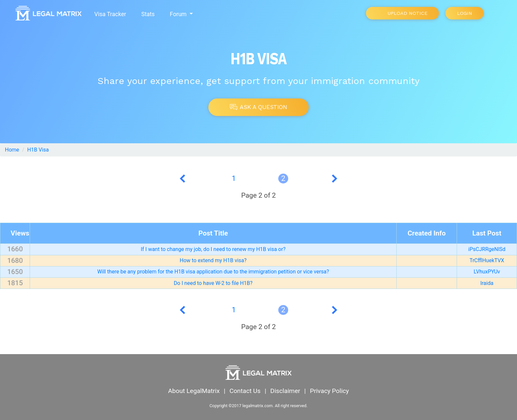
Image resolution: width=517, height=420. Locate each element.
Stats (148, 14)
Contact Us (245, 391)
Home (12, 150)
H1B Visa (38, 150)
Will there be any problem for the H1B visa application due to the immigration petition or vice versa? (213, 272)
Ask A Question (258, 107)
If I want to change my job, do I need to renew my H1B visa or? (213, 249)
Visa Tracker (110, 14)
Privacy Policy (329, 391)
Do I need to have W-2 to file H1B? (213, 283)
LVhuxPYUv (487, 272)
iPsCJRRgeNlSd (487, 249)
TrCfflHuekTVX (487, 260)
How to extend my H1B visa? (213, 260)
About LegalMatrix (194, 391)
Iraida (487, 283)
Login (465, 13)
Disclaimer (285, 391)
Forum (179, 14)
